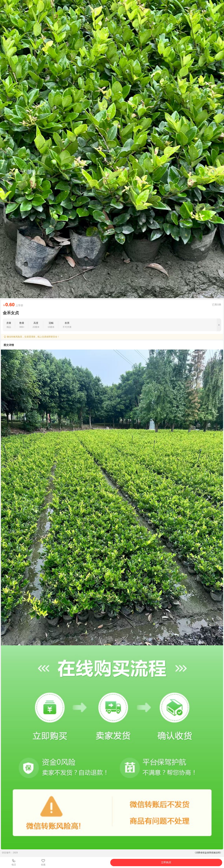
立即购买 (166, 862)
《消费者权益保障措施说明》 (208, 853)
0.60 (10, 305)
